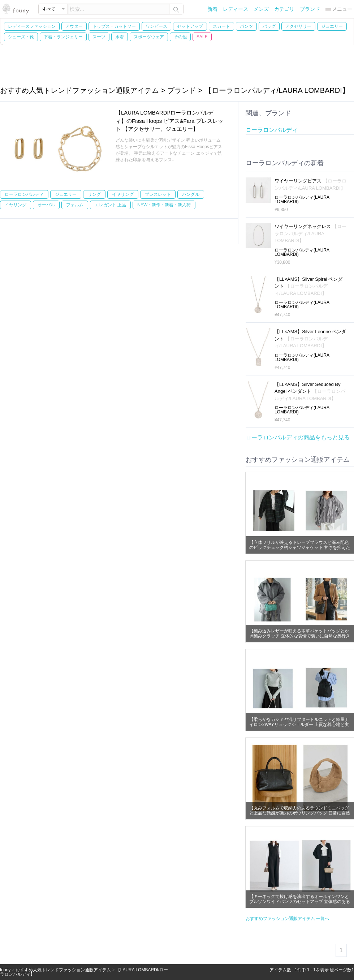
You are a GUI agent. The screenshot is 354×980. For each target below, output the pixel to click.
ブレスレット (158, 194)
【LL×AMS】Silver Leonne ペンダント (310, 339)
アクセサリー (298, 26)
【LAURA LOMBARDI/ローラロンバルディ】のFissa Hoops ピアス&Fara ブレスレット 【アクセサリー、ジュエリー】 (169, 121)
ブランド (310, 9)
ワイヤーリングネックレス (310, 233)
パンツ (246, 26)
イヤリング (123, 194)
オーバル (46, 205)
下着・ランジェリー (63, 37)
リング (94, 194)
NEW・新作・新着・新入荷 (164, 205)
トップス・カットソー (114, 26)
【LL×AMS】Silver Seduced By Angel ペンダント (310, 391)
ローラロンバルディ (24, 194)
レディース (236, 9)
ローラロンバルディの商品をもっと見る (298, 437)
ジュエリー (332, 26)
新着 (212, 9)
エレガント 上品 (110, 205)
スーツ (99, 37)
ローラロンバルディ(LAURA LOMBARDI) (302, 199)
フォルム (75, 205)
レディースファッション (32, 26)
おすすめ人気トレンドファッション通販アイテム (63, 970)
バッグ (269, 26)
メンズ (261, 9)
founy (5, 970)
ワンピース (156, 26)
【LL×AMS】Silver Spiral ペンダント (308, 286)
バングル (191, 194)
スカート (221, 26)
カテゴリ (284, 9)
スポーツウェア (149, 37)
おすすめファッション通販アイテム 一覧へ (287, 919)
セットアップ (190, 26)
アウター (74, 26)
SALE (202, 37)
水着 (120, 37)
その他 (180, 37)
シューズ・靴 (21, 37)
